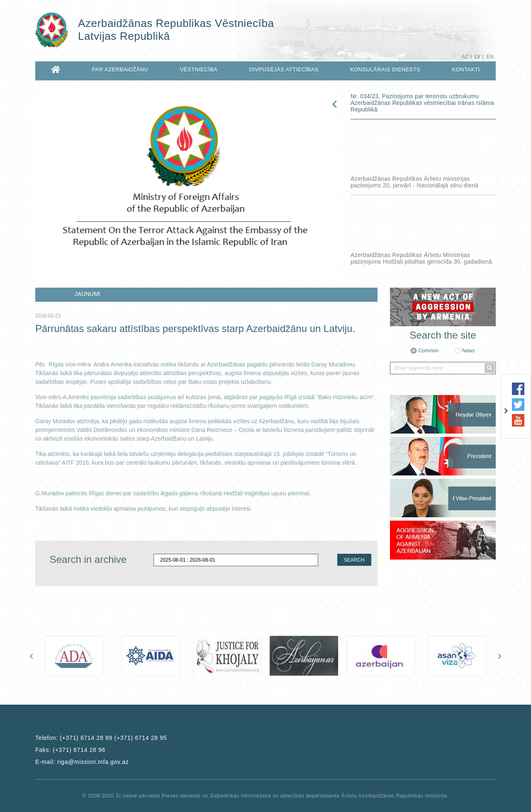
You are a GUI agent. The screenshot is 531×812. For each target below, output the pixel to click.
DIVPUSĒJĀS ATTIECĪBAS (284, 69)
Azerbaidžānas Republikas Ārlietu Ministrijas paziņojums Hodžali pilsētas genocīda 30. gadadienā (421, 258)
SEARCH (354, 560)
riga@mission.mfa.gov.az (93, 762)
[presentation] (32, 655)
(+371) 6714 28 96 (79, 750)
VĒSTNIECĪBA (199, 69)
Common (428, 351)
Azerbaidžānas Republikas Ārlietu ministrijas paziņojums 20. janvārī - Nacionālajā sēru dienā (414, 182)
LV (478, 57)
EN (490, 57)
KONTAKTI (466, 69)
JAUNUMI (88, 294)
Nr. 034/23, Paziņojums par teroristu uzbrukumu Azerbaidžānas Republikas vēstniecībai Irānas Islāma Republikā (422, 103)
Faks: (70, 750)
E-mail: (82, 762)
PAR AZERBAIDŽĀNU (120, 69)
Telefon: (101, 738)
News (468, 351)
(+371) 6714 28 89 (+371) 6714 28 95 (113, 738)
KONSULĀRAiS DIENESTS (385, 69)
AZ (465, 57)
